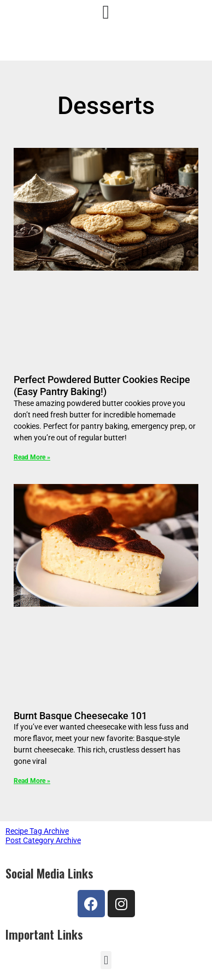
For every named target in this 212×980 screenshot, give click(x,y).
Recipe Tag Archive (37, 831)
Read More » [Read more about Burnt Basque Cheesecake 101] (32, 781)
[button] (106, 960)
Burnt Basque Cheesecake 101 (80, 716)
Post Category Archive (43, 840)
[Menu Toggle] (106, 12)
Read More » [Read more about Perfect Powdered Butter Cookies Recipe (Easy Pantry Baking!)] (32, 457)
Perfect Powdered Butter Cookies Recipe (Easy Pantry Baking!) (102, 386)
